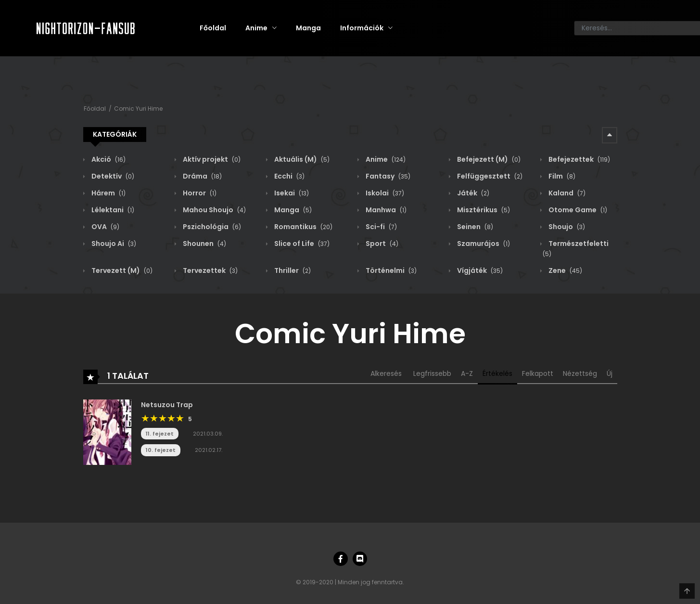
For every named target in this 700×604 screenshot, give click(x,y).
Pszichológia (211, 227)
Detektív (112, 176)
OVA (105, 227)
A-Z (467, 373)
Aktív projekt (211, 159)
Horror (199, 193)
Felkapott (538, 373)
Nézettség (580, 373)
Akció (108, 159)
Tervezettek (210, 270)
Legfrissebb (432, 373)
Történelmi (390, 270)
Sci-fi (381, 227)
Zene (565, 270)
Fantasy (387, 176)
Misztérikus (483, 210)
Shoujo (566, 227)
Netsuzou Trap (167, 405)
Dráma (202, 176)
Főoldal (213, 28)
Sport (381, 244)
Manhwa (385, 210)
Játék (472, 193)
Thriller (292, 270)
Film (561, 176)
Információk (362, 28)
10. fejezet (161, 450)
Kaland (566, 193)
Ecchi (289, 176)
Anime (256, 28)
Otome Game (577, 210)
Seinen (474, 227)
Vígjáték (479, 270)
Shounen (204, 244)
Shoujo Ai (113, 244)
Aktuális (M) (301, 159)
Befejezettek (579, 159)
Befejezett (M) (488, 159)
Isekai (291, 193)
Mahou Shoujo (214, 210)
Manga (308, 28)
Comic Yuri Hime (138, 109)
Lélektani (112, 210)
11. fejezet (160, 434)
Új (610, 373)
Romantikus (303, 227)
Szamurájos (483, 244)
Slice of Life (301, 244)
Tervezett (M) (121, 270)
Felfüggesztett (489, 176)
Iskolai (384, 193)
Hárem (108, 193)
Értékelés (497, 373)
